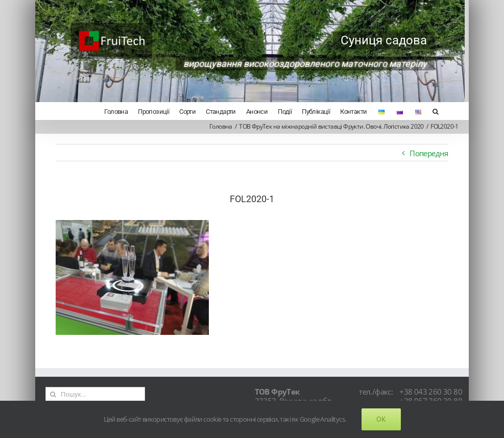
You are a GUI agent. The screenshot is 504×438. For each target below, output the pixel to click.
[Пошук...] (94, 394)
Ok (381, 419)
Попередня (425, 153)
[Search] (431, 111)
